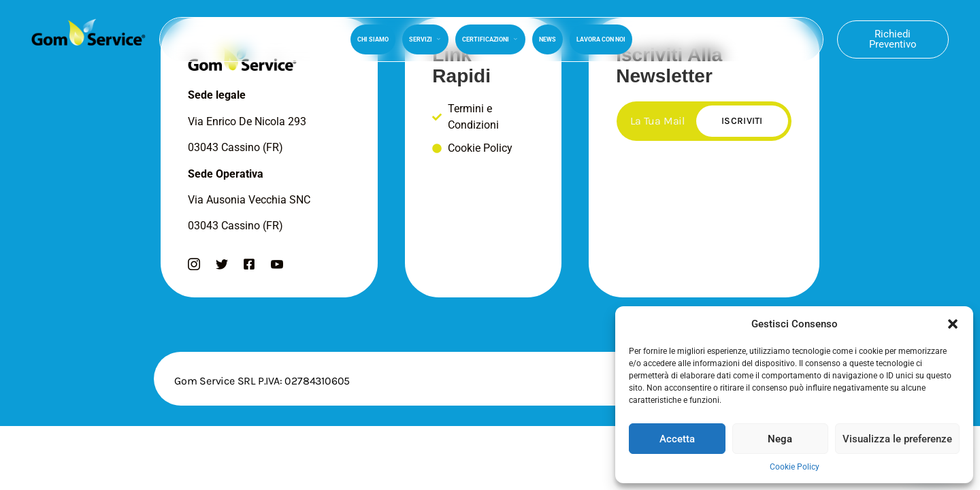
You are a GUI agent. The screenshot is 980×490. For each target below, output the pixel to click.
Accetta (677, 439)
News (548, 39)
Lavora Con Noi (601, 39)
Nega (780, 439)
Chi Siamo (373, 39)
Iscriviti (742, 121)
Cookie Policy (795, 467)
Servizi (425, 39)
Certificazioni (490, 39)
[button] (953, 324)
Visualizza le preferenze (897, 439)
